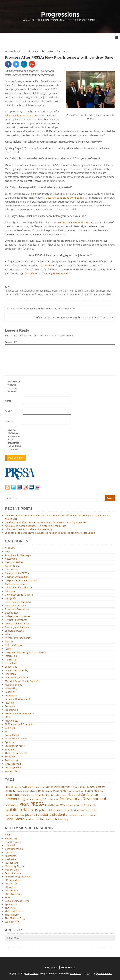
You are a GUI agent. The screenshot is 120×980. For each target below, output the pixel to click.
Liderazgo (10, 674)
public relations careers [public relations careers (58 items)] (52, 810)
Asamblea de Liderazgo (18, 555)
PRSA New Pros (13, 894)
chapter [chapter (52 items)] (38, 787)
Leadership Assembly (17, 670)
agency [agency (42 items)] (18, 787)
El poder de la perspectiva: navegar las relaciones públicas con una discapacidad (50, 533)
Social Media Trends (16, 739)
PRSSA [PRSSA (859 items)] (37, 804)
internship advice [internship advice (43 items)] (75, 791)
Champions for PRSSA (17, 573)
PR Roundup (12, 710)
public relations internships (46, 294)
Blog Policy (51, 967)
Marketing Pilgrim (15, 866)
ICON (8, 649)
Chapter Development (17, 577)
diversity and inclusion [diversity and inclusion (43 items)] (26, 791)
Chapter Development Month (21, 580)
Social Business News (17, 901)
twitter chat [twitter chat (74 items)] (52, 819)
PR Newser (11, 887)
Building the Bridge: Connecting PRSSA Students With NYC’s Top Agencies (46, 522)
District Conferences (16, 620)
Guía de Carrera (14, 645)
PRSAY (8, 897)
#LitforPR (10, 548)
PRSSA (9, 294)
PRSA (65, 51)
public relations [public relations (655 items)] (22, 809)
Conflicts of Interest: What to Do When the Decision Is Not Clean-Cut (72, 317)
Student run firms (15, 746)
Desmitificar (12, 613)
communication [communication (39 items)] (79, 787)
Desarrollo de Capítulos (18, 602)
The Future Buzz (14, 911)
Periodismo (11, 696)
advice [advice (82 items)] (9, 787)
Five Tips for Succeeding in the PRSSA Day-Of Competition (43, 309)
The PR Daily (12, 915)
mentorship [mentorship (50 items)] (44, 795)
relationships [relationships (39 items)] (74, 815)
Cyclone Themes (104, 973)
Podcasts (10, 706)
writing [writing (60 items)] (64, 819)
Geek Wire (11, 859)
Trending (10, 757)
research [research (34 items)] (84, 815)
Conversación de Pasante (19, 595)
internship (40, 291)
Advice (9, 552)
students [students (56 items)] (31, 819)
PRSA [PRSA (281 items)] (24, 804)
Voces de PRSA (13, 768)
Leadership (11, 667)
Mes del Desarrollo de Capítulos (23, 681)
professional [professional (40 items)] (53, 799)
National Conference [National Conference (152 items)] (83, 795)
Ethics (8, 634)
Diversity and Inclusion (18, 627)
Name (9, 401)
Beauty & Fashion (15, 562)
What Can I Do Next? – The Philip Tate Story (29, 529)
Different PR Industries (18, 616)
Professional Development (19, 714)
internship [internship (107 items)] (60, 791)
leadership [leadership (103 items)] (12, 795)
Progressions (32, 973)
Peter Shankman (14, 873)
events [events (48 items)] (49, 791)
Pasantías (10, 692)
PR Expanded (12, 880)
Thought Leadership (16, 753)
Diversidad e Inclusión (17, 624)
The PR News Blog (15, 918)
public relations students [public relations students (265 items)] (46, 814)
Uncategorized (13, 764)
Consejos (10, 591)
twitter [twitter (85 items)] (41, 819)
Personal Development (17, 699)
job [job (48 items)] (101, 791)
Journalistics (12, 863)
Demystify (10, 598)
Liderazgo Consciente (17, 678)
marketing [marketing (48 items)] (25, 795)
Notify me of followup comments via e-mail (14, 387)
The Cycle (10, 908)
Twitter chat (12, 760)
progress (101, 291)
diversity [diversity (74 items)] (10, 791)
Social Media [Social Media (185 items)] (15, 819)
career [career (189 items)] (28, 786)
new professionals (56, 291)
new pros (72, 291)
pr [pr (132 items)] (44, 799)
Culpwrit (10, 852)
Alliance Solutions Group (19, 115)
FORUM (9, 642)
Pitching (9, 703)
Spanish (9, 742)
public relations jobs (73, 294)
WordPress (76, 973)
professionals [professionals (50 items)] (12, 805)
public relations (22, 294)
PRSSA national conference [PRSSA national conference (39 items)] (71, 805)
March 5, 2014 (17, 51)
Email (8, 411)
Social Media (12, 735)
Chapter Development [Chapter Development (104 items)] (57, 787)
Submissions (68, 967)
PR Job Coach (12, 884)
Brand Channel (13, 842)
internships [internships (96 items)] (92, 791)
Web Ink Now (12, 922)
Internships (11, 660)
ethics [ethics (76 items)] (41, 791)
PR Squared (11, 890)
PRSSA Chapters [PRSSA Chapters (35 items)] (52, 805)
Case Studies (12, 570)
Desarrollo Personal (16, 606)
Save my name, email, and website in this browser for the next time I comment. (14, 439)
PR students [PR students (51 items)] (90, 805)
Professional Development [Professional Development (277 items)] (83, 799)
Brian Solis (11, 845)
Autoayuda (11, 559)
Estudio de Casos (14, 631)
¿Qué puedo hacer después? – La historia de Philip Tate (35, 526)
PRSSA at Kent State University (75, 222)
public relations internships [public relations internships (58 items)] (82, 810)
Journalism (11, 663)
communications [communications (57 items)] (96, 787)
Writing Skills (12, 771)
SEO (7, 732)
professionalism (86, 291)
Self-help (10, 728)
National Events (14, 685)
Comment (11, 342)
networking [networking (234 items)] (15, 799)
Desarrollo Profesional (17, 609)
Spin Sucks (11, 904)
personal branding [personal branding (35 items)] (34, 799)
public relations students (99, 294)
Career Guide (53, 51)
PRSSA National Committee (20, 724)
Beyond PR (11, 838)
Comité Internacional (17, 584)
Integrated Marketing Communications (26, 652)
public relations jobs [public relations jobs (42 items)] (15, 815)
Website (9, 422)
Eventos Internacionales (18, 638)
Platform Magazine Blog (18, 877)
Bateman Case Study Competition (65, 198)
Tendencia (11, 750)
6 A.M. (8, 835)
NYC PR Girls (12, 870)
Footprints (11, 856)
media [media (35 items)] (34, 795)
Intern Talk (11, 656)
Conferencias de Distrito (18, 588)
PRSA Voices (12, 721)
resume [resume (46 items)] (92, 815)
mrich (35, 51)
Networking (11, 688)
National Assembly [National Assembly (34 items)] (58, 795)
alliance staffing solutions (20, 291)
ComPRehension (14, 849)
